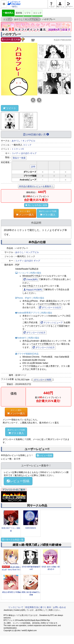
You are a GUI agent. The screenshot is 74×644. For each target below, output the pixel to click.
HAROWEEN (31, 528)
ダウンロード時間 (42, 380)
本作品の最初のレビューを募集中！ (36, 186)
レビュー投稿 (45, 455)
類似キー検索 (19, 158)
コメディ (16, 153)
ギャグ (33, 153)
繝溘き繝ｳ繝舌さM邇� (11, 592)
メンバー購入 (25, 213)
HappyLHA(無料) (33, 290)
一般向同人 (8, 13)
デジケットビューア (52, 323)
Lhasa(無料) (31, 279)
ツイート (10, 108)
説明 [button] (33, 167)
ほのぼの (25, 153)
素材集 (19, 13)
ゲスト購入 (48, 213)
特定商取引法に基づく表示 (38, 607)
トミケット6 (18, 149)
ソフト (28, 13)
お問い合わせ (59, 607)
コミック (37, 13)
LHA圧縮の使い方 (36, 134)
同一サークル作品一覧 (13, 540)
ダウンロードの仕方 (50, 308)
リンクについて (16, 607)
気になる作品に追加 (36, 205)
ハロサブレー (12, 34)
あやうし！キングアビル (23, 141)
